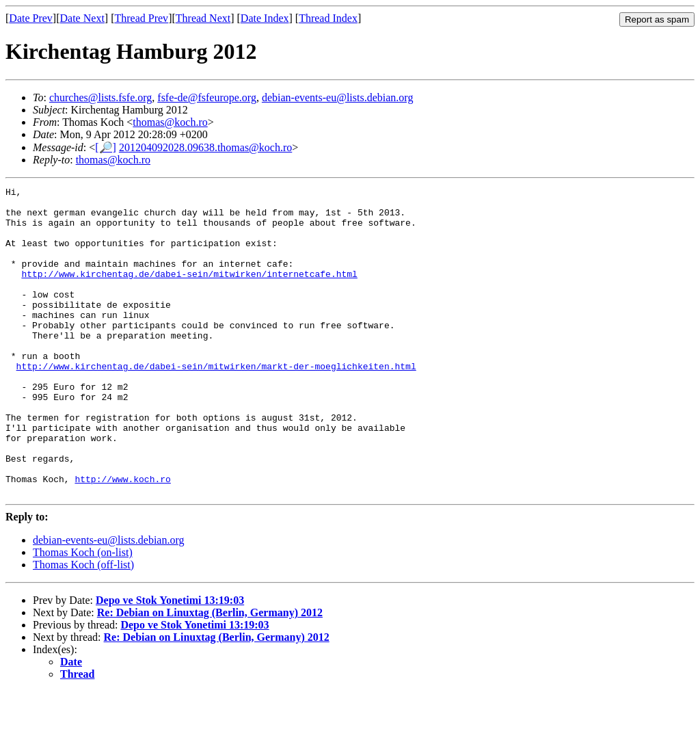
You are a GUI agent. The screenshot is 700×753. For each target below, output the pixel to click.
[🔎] (106, 147)
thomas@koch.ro (170, 122)
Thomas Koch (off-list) (83, 626)
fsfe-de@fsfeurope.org (207, 97)
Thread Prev (141, 18)
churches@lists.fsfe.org (100, 97)
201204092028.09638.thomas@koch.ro (205, 147)
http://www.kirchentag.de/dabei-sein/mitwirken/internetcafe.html (189, 292)
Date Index (265, 18)
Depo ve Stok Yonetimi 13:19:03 (170, 662)
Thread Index (328, 18)
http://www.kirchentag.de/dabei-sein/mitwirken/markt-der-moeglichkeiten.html (216, 403)
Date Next (82, 18)
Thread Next (203, 18)
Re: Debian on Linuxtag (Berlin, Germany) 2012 (210, 674)
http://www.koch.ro (122, 538)
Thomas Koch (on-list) (83, 614)
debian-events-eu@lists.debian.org (338, 97)
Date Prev (31, 18)
